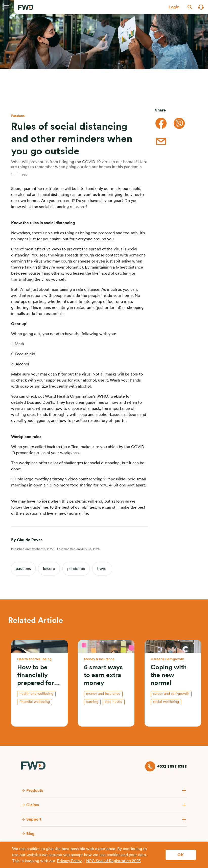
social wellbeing (166, 702)
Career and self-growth (171, 694)
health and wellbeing (36, 694)
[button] (174, 7)
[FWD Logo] (26, 7)
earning (92, 702)
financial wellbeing (35, 702)
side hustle (114, 702)
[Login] (174, 7)
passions (23, 569)
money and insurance (103, 694)
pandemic (76, 569)
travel (102, 569)
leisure (49, 569)
